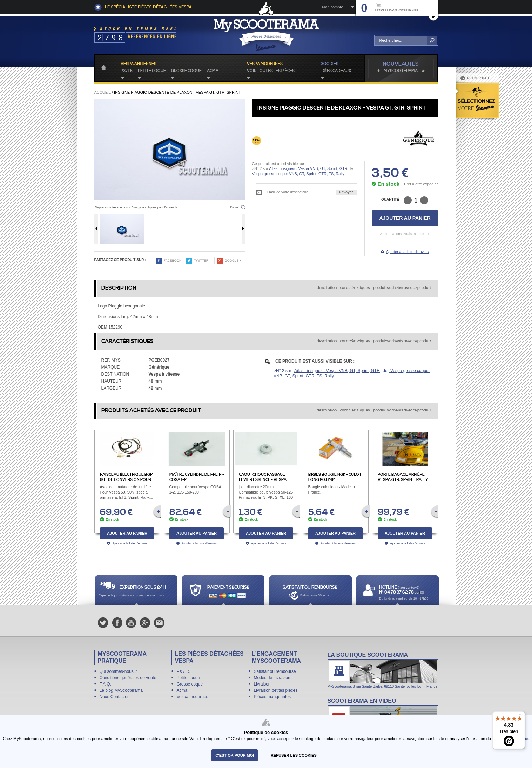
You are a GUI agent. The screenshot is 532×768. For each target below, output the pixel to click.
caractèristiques (355, 288)
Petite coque (152, 71)
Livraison (262, 684)
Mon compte (333, 7)
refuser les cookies (294, 755)
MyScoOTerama (401, 71)
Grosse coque (186, 71)
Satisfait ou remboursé (275, 671)
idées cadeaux (336, 71)
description (327, 288)
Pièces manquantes (272, 697)
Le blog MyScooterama (121, 690)
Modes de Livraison (272, 678)
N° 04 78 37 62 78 (397, 592)
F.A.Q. (105, 684)
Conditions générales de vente (128, 678)
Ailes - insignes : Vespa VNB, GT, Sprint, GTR (308, 168)
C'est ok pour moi (235, 755)
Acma (213, 71)
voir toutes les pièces (271, 71)
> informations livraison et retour (405, 234)
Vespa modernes (193, 697)
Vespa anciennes (139, 64)
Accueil (103, 92)
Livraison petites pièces (276, 690)
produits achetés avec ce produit (402, 288)
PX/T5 (127, 71)
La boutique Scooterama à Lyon (383, 670)
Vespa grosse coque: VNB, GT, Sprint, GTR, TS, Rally (298, 174)
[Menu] (521, 716)
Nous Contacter (114, 697)
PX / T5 (184, 671)
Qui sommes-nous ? (118, 671)
